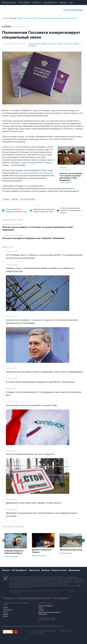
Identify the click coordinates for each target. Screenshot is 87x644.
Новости (61, 18)
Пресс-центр (34, 570)
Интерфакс (43, 10)
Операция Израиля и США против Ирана (14, 552)
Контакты (6, 570)
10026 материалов (39, 556)
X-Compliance (7, 610)
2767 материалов (11, 557)
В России (13, 18)
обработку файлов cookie (27, 587)
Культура (42, 18)
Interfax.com (37, 3)
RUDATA (41, 610)
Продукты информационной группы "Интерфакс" (36, 598)
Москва (49, 18)
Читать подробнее (71, 178)
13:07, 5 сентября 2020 (20, 27)
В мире (20, 18)
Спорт (35, 18)
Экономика (28, 18)
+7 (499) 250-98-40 (64, 591)
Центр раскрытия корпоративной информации (49, 613)
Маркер (6, 614)
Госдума (6, 199)
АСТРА (5, 616)
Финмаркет (64, 3)
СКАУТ (5, 612)
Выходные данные (37, 633)
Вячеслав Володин (28, 199)
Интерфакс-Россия (50, 3)
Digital (55, 18)
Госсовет (15, 199)
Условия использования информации (43, 631)
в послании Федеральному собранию (35, 173)
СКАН (40, 608)
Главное (5, 18)
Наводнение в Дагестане (71, 550)
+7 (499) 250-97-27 (15, 592)
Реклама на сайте (59, 570)
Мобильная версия (9, 3)
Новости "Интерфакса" (46, 606)
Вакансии (46, 570)
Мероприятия (74, 570)
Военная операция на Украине (42, 551)
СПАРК (5, 608)
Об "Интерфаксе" (24, 3)
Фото (75, 18)
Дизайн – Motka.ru (66, 631)
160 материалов (66, 553)
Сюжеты (69, 18)
